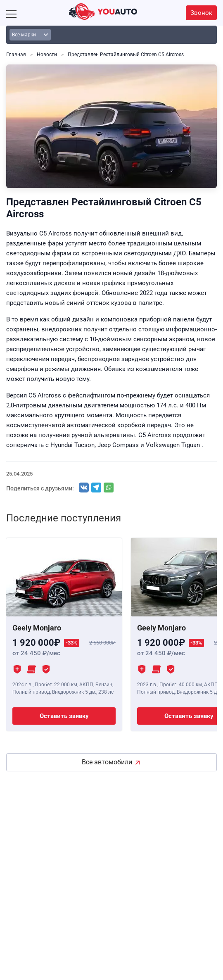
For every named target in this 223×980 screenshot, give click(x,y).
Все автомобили (107, 762)
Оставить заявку (64, 716)
